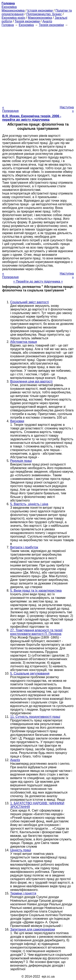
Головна (8, 25)
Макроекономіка (40, 18)
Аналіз (47, 21)
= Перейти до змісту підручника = (38, 282)
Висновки (17, 421)
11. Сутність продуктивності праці (35, 717)
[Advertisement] (38, 65)
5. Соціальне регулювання (30, 673)
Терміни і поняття (23, 893)
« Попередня (10, 109)
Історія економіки (40, 11)
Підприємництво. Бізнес (44, 14)
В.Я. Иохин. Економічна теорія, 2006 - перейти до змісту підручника (32, 118)
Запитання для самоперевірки (33, 929)
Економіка (9, 7)
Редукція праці (21, 461)
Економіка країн (13, 18)
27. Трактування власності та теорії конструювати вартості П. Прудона (36, 632)
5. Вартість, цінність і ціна (29, 504)
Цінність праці (21, 850)
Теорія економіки (27, 21)
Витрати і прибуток (24, 547)
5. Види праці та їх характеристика (36, 591)
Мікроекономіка (13, 11)
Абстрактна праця (24, 342)
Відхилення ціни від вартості (31, 381)
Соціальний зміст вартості (29, 302)
